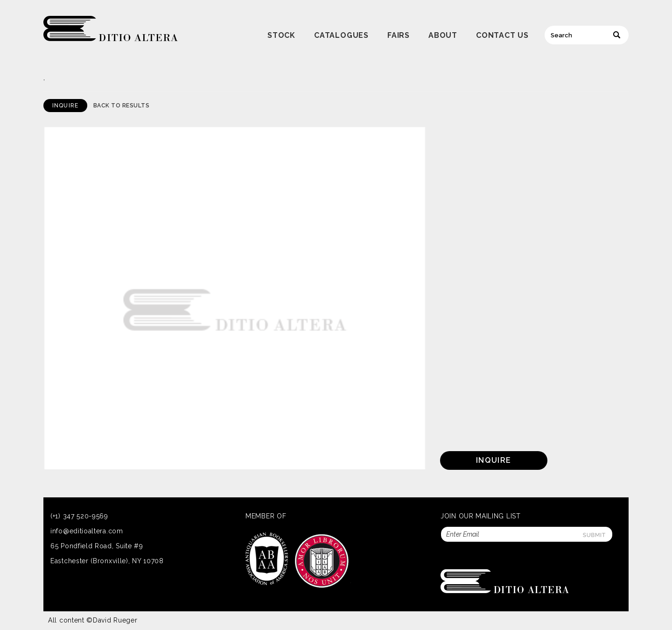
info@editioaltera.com (87, 531)
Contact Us (502, 35)
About (443, 35)
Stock (281, 35)
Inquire (65, 106)
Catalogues (341, 35)
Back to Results (121, 106)
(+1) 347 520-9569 (79, 516)
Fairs (399, 35)
